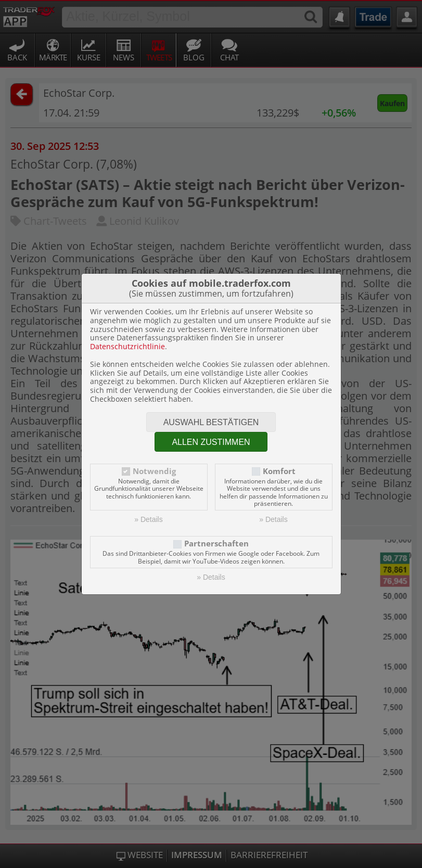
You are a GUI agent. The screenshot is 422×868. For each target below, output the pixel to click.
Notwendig (154, 471)
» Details (148, 519)
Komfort (279, 471)
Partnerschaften (216, 544)
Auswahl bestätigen (211, 422)
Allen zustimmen (211, 442)
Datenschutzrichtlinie (127, 346)
